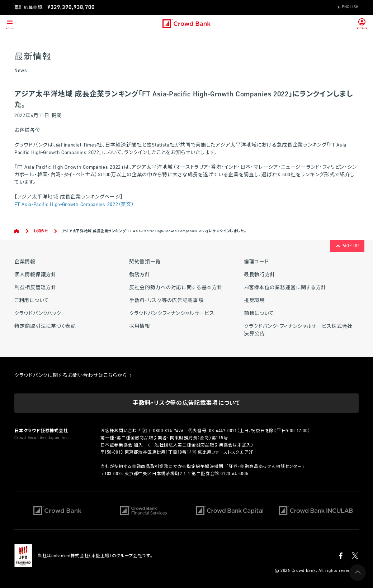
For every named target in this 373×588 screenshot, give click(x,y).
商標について (259, 313)
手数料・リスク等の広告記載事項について (186, 403)
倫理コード (256, 262)
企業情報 (25, 262)
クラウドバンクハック (38, 313)
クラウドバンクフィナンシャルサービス (172, 313)
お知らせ (41, 231)
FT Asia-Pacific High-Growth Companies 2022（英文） (74, 204)
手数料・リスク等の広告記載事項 (166, 300)
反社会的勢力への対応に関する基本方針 (176, 288)
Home (17, 231)
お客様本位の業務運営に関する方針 (285, 288)
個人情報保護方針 (36, 275)
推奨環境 (254, 300)
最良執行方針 (260, 275)
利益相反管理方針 (36, 288)
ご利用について (32, 300)
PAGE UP (347, 246)
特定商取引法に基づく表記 (45, 326)
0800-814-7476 (168, 431)
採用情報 (140, 326)
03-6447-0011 (223, 431)
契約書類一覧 (145, 262)
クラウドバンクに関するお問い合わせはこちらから (73, 375)
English (350, 7)
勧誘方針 (140, 275)
